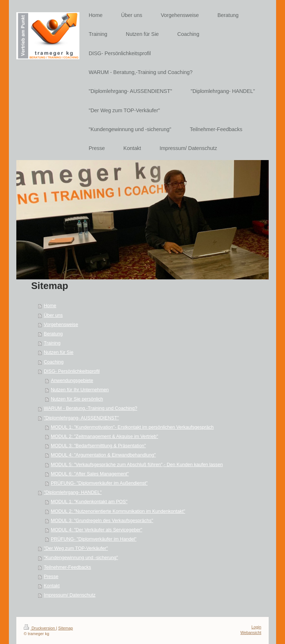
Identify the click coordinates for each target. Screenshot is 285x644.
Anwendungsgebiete (72, 381)
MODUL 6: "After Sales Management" (90, 474)
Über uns (53, 315)
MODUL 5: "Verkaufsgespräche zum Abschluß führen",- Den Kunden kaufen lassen (137, 465)
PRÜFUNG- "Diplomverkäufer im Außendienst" (99, 483)
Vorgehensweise (61, 325)
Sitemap (66, 628)
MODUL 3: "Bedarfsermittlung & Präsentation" (98, 446)
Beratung (53, 334)
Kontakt (52, 586)
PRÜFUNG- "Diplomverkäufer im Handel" (94, 539)
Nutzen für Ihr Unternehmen (80, 390)
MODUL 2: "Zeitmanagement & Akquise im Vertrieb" (104, 436)
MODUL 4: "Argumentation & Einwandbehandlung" (103, 455)
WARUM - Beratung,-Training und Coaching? (91, 408)
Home (50, 306)
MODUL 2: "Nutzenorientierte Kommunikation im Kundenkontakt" (118, 511)
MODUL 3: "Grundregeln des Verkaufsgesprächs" (102, 521)
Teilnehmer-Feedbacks (67, 567)
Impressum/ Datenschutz (70, 595)
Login (256, 627)
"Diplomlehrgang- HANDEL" (73, 492)
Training (52, 343)
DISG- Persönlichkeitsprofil (72, 371)
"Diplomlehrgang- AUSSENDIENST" (81, 418)
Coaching (54, 362)
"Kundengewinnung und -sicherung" (81, 558)
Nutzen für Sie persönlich (77, 399)
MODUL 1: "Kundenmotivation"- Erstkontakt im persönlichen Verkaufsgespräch (132, 427)
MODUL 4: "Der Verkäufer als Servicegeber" (96, 530)
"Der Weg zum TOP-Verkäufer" (76, 548)
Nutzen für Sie (59, 352)
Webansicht (251, 633)
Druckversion (40, 628)
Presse (51, 577)
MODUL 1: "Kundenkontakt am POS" (89, 502)
